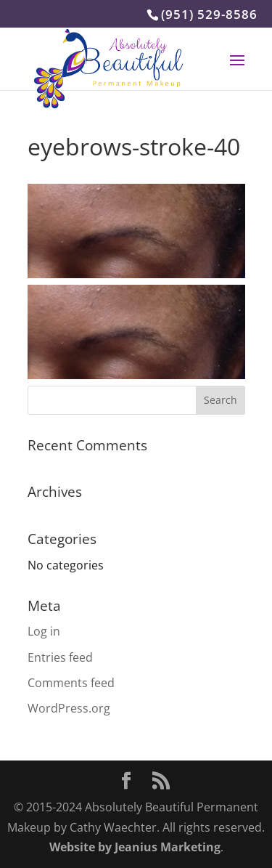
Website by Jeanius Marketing (135, 847)
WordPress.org (69, 708)
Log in (44, 631)
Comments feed (71, 683)
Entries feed (60, 657)
